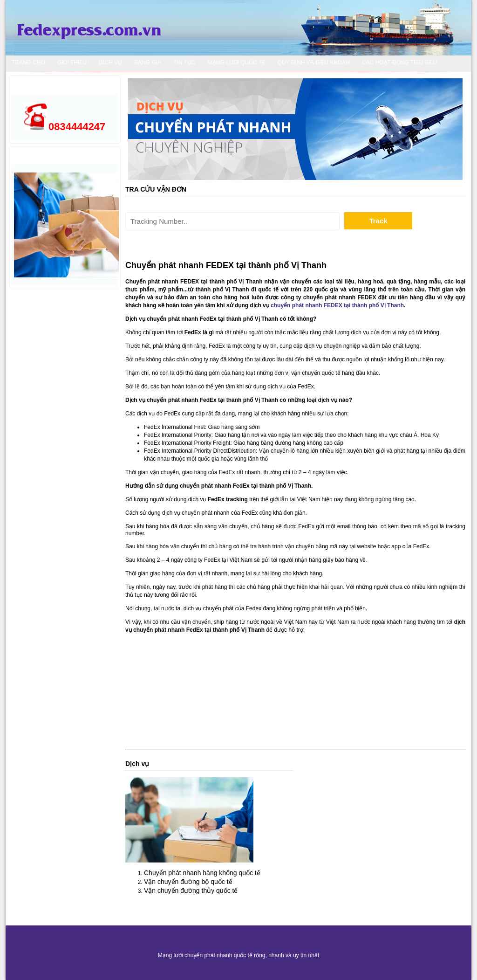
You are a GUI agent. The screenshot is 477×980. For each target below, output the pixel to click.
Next (449, 129)
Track (378, 221)
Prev (142, 129)
